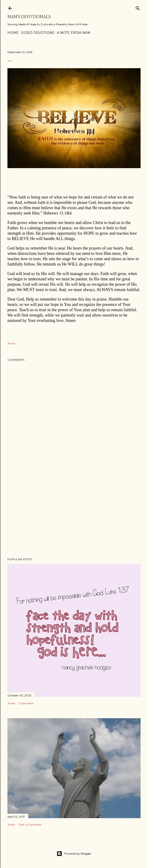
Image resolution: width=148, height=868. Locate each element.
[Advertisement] (74, 513)
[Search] (138, 7)
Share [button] (11, 343)
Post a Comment (30, 825)
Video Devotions (38, 33)
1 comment (26, 703)
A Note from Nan (74, 33)
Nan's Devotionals (29, 17)
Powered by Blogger (74, 854)
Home (13, 33)
